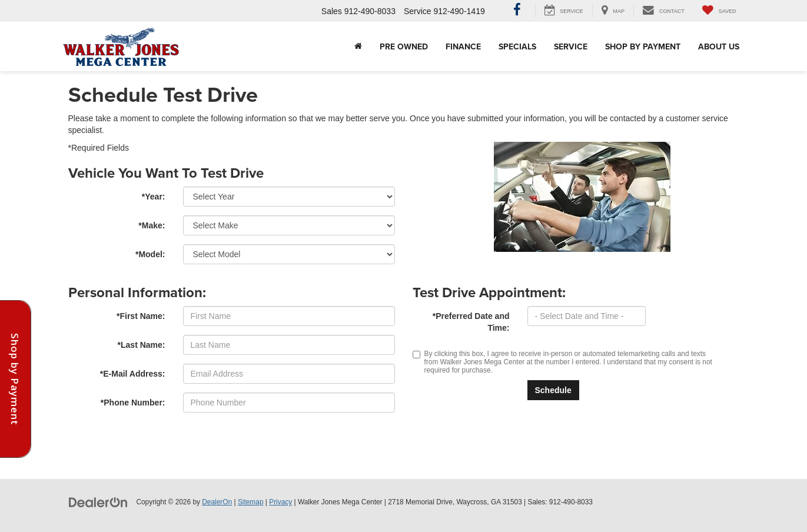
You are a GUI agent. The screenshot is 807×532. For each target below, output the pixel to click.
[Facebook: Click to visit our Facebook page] (517, 11)
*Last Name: (142, 345)
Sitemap (251, 502)
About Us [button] (719, 46)
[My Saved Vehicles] (719, 11)
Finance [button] (463, 46)
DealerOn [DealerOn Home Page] (217, 502)
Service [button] (571, 46)
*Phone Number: (133, 403)
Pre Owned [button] (404, 46)
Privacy (280, 502)
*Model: (150, 254)
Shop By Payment (643, 46)
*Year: (154, 197)
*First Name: (141, 316)
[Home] (358, 46)
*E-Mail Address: (133, 374)
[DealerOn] (98, 501)
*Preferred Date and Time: (471, 322)
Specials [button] (517, 46)
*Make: (152, 225)
